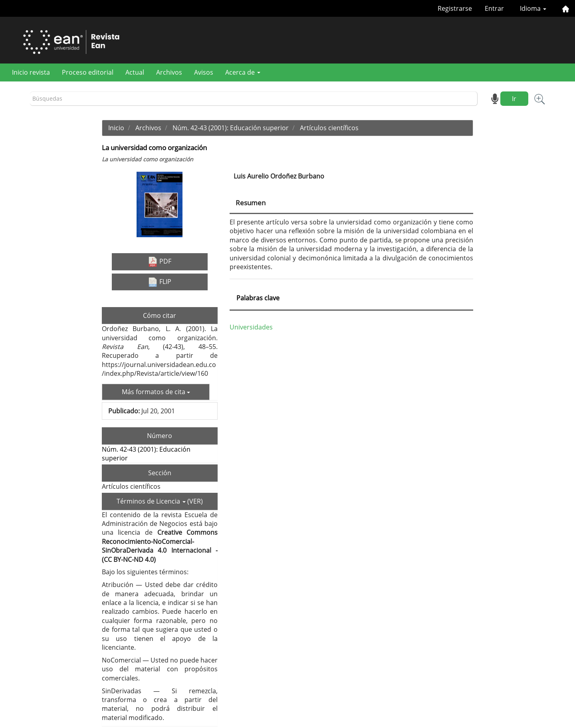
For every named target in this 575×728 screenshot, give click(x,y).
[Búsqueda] (254, 99)
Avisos (204, 72)
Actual (135, 72)
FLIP (160, 282)
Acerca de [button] (243, 72)
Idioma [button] (533, 8)
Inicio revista (31, 72)
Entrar (494, 8)
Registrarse (455, 8)
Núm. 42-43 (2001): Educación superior (231, 128)
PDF (160, 262)
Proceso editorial (88, 72)
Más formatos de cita (156, 392)
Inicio (116, 128)
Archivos (169, 72)
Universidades (251, 327)
